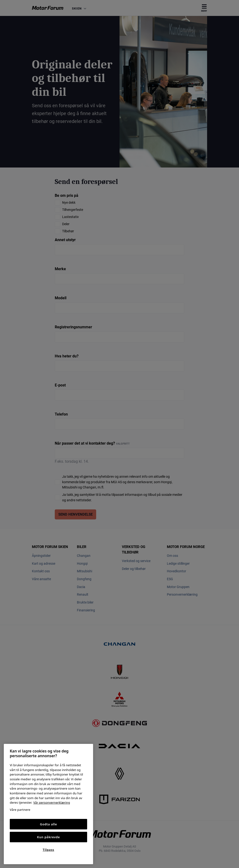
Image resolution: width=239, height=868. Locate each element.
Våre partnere (20, 810)
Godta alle (49, 824)
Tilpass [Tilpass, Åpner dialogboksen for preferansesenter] (48, 850)
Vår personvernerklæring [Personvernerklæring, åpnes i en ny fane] (52, 802)
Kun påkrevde (49, 837)
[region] (48, 804)
